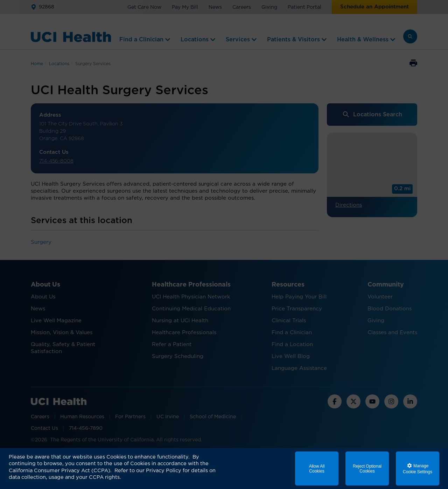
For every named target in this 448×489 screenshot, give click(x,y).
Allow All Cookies (317, 469)
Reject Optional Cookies (367, 469)
